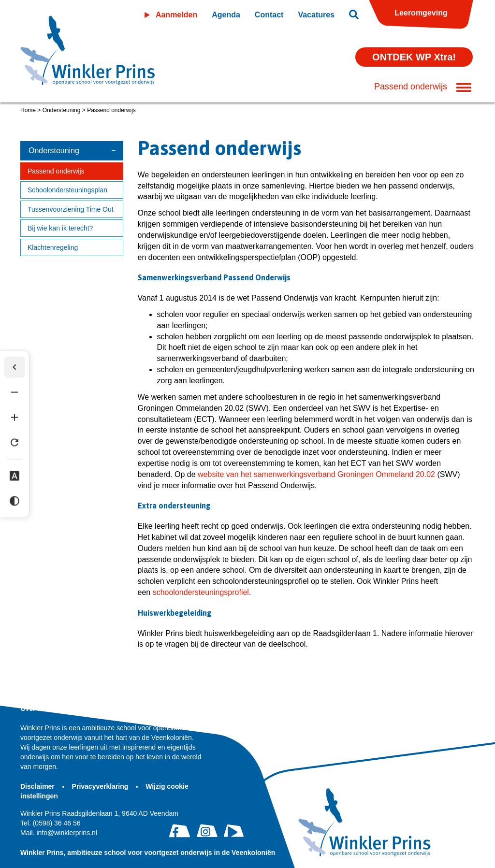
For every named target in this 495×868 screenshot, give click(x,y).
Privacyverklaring (101, 786)
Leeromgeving (421, 13)
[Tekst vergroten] (15, 418)
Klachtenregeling (53, 247)
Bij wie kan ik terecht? (60, 228)
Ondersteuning (62, 110)
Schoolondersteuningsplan (67, 190)
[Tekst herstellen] (15, 443)
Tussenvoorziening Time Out (71, 209)
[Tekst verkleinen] (15, 392)
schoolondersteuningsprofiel (201, 592)
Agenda (226, 15)
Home (28, 110)
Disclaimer (38, 786)
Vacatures (316, 15)
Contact (269, 15)
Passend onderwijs (56, 171)
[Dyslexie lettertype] (15, 476)
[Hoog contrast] (15, 501)
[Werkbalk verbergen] (15, 367)
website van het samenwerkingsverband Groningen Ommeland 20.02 (315, 474)
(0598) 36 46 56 (51, 823)
